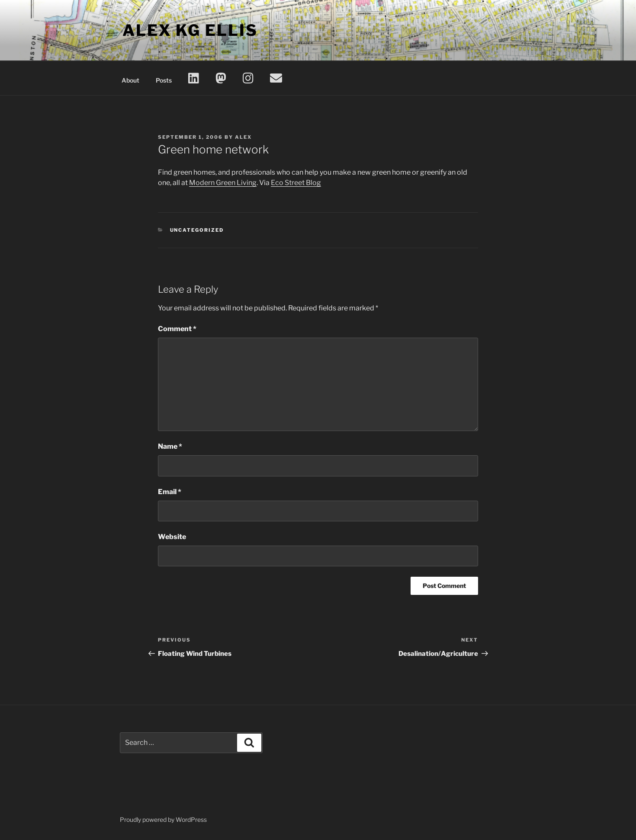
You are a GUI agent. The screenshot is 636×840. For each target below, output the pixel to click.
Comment (177, 329)
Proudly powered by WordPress (163, 819)
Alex (243, 137)
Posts (164, 80)
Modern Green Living (223, 183)
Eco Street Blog (296, 183)
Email (170, 492)
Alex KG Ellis (190, 30)
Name (170, 446)
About (130, 80)
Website (172, 537)
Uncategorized (197, 230)
